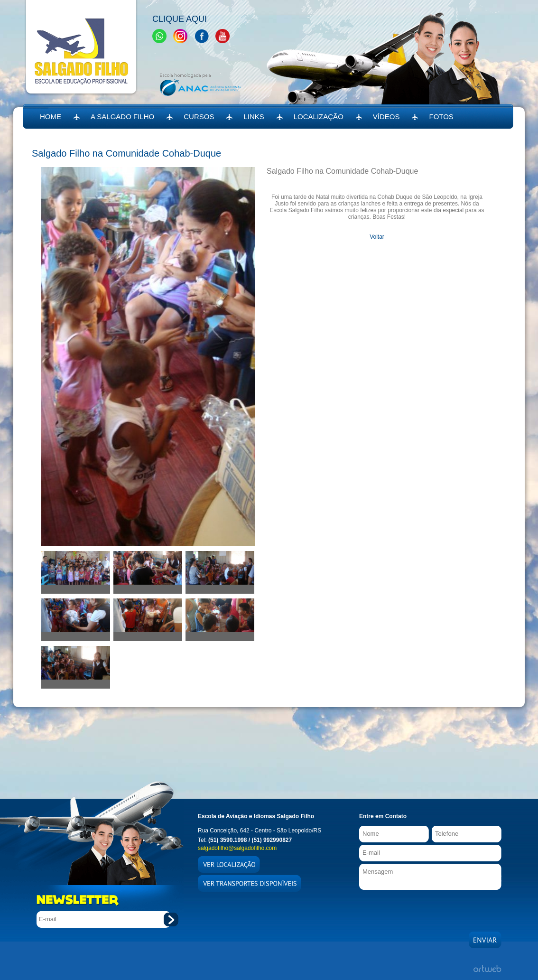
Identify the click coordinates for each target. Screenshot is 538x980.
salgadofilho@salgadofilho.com (237, 848)
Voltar (377, 237)
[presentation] (431, 908)
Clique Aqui (180, 19)
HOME (51, 117)
